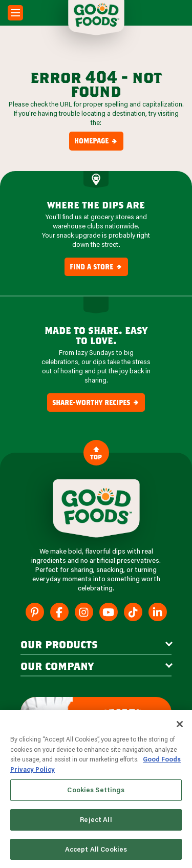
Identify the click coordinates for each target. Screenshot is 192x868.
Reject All (96, 820)
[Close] (180, 725)
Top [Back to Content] (96, 453)
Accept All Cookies (96, 850)
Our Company (57, 666)
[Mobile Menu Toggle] (15, 13)
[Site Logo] (96, 509)
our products (59, 644)
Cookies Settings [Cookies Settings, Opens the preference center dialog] (96, 791)
